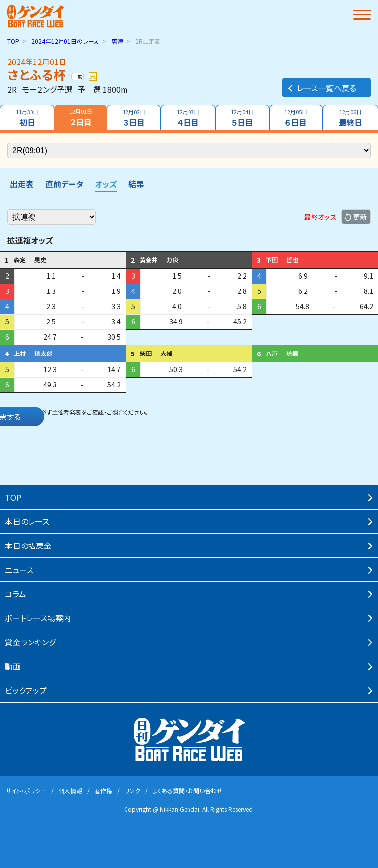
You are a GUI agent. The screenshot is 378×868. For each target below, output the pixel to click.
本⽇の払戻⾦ (28, 546)
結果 (136, 184)
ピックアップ (26, 690)
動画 (13, 666)
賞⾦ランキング (30, 642)
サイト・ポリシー (26, 790)
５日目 (242, 118)
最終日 (350, 118)
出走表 (22, 184)
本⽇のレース (27, 521)
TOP (13, 41)
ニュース (19, 570)
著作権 (103, 790)
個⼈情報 (70, 790)
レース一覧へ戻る (322, 88)
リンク (132, 790)
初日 (27, 118)
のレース (65, 41)
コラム (16, 594)
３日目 (134, 118)
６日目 (296, 118)
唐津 (117, 41)
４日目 (188, 118)
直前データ (64, 184)
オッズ (106, 184)
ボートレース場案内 (38, 618)
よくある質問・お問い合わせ (188, 790)
